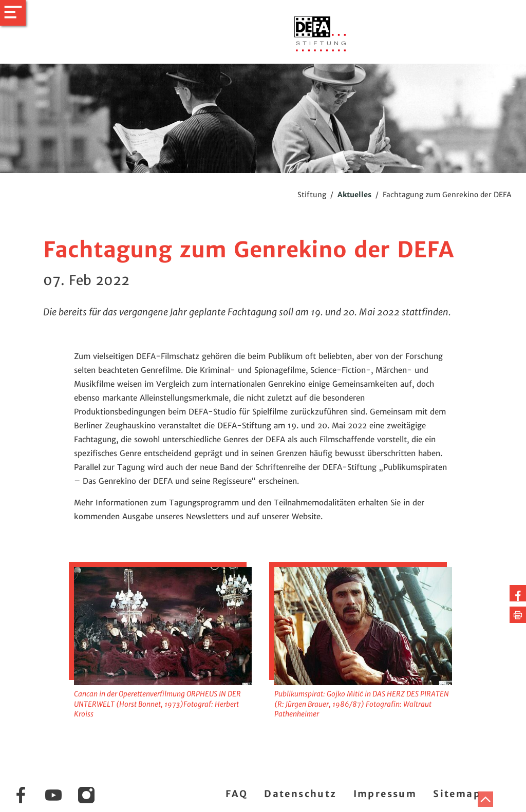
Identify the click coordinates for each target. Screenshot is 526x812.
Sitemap (457, 794)
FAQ (237, 794)
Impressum (385, 794)
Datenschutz (300, 794)
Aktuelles (354, 195)
